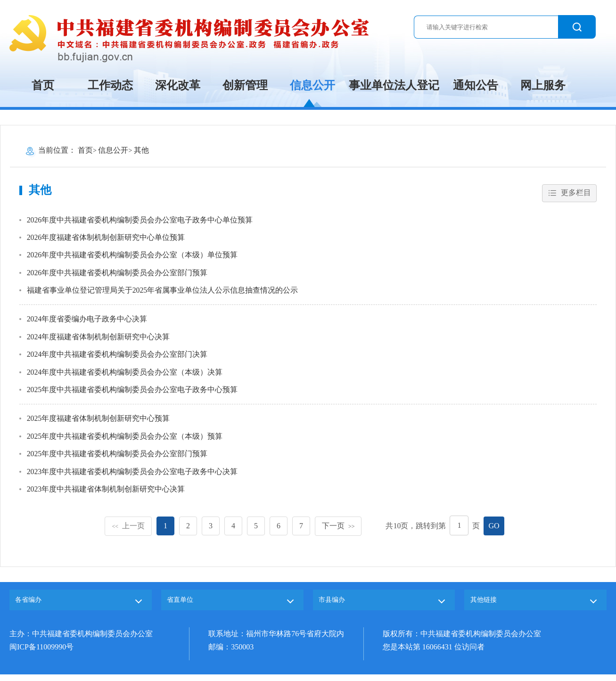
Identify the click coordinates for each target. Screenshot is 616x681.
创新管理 (245, 85)
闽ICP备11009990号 (41, 653)
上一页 (128, 529)
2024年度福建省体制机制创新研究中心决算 (99, 339)
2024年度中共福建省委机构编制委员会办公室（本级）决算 (125, 374)
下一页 (338, 529)
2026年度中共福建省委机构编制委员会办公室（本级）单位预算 (132, 256)
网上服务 (543, 85)
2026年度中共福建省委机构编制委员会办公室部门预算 (117, 274)
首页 (43, 85)
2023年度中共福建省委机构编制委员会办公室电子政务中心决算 (132, 475)
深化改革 (178, 85)
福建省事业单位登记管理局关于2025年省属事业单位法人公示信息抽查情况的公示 (163, 292)
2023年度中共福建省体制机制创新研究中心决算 (106, 493)
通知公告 (476, 85)
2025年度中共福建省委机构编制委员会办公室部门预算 (117, 457)
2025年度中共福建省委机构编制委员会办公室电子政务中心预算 (132, 392)
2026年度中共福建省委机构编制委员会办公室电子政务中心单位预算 (140, 220)
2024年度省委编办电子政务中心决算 (87, 321)
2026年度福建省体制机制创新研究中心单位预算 (106, 238)
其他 (141, 150)
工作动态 (110, 85)
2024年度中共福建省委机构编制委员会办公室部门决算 (117, 357)
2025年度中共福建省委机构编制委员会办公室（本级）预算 (125, 439)
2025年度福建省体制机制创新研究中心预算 (99, 421)
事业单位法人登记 (394, 85)
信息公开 (312, 85)
